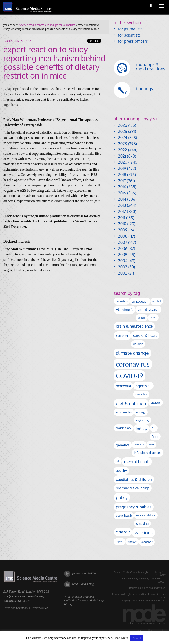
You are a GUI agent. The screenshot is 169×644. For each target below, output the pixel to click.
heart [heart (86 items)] (151, 444)
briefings (144, 88)
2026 (123, 125)
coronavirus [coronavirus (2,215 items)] (133, 364)
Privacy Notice (39, 608)
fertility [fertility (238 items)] (142, 428)
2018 (122, 174)
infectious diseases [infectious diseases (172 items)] (148, 453)
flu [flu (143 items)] (154, 428)
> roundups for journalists (59, 25)
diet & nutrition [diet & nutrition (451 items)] (131, 403)
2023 (123, 144)
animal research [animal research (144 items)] (148, 309)
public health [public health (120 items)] (124, 516)
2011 (122, 218)
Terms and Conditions (16, 608)
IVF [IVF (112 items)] (118, 461)
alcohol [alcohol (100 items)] (157, 301)
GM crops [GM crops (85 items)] (139, 444)
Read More (121, 638)
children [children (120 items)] (138, 344)
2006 (123, 248)
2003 (123, 267)
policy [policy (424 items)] (122, 497)
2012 (122, 211)
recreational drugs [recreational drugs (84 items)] (146, 515)
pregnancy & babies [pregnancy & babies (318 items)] (134, 507)
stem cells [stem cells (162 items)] (123, 532)
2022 (123, 150)
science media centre (32, 25)
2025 (123, 131)
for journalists (130, 29)
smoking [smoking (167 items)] (142, 523)
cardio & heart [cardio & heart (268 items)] (145, 335)
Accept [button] (137, 638)
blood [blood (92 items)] (153, 317)
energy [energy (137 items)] (141, 412)
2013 (122, 205)
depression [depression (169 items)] (143, 386)
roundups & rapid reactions (151, 66)
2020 (123, 162)
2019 (122, 168)
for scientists (130, 35)
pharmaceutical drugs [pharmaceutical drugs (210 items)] (133, 488)
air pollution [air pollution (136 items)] (140, 301)
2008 (123, 236)
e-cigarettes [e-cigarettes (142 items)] (124, 412)
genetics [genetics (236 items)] (123, 445)
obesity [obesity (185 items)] (121, 470)
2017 (122, 181)
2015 (122, 193)
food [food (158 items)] (155, 437)
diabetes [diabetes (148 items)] (141, 394)
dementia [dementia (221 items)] (124, 386)
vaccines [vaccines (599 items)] (144, 533)
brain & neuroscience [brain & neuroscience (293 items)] (134, 326)
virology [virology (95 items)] (132, 542)
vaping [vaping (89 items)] (120, 541)
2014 (122, 199)
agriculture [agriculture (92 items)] (122, 301)
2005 (123, 255)
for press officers (133, 41)
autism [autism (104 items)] (142, 318)
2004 (123, 261)
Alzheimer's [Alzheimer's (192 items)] (125, 310)
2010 (122, 224)
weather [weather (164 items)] (147, 542)
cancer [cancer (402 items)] (122, 336)
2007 (123, 242)
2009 (123, 230)
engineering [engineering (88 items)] (143, 420)
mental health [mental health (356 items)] (137, 461)
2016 (122, 187)
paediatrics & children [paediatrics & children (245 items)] (134, 479)
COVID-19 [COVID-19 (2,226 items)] (130, 376)
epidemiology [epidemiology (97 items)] (124, 428)
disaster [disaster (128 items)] (156, 402)
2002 (123, 273)
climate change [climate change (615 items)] (132, 353)
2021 (122, 156)
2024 (123, 138)
